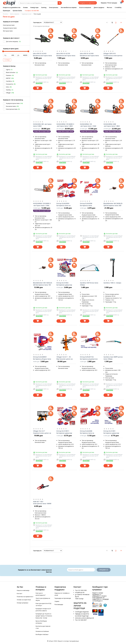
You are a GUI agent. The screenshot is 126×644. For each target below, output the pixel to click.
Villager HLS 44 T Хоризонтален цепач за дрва (42, 432)
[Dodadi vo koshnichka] (38, 88)
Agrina (8, 70)
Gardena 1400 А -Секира (112, 283)
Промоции (6, 11)
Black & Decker (11, 72)
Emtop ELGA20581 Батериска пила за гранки (64, 205)
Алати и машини (85, 7)
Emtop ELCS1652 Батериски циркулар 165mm (64, 284)
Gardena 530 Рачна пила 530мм (89, 284)
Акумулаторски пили (10, 28)
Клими (25, 7)
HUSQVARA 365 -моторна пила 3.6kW (42, 125)
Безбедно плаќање (42, 634)
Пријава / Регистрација (107, 3)
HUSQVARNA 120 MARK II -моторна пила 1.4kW (42, 204)
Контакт (20, 593)
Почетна (5, 14)
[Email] (81, 570)
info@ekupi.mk (80, 592)
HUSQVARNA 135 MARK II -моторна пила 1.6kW (65, 125)
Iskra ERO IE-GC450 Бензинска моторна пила (89, 55)
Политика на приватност (25, 597)
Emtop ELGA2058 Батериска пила (86, 204)
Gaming (44, 7)
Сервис (57, 601)
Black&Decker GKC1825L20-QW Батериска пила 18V (43, 284)
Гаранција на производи (63, 598)
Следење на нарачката (87, 3)
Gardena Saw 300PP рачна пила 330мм (113, 358)
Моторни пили (8, 31)
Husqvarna (10, 84)
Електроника (54, 7)
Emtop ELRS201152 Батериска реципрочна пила (89, 358)
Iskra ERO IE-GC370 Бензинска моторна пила (66, 55)
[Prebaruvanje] (60, 3)
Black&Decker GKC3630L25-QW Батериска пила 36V (113, 204)
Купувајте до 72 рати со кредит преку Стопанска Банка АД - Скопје (44, 616)
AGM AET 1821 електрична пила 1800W (42, 503)
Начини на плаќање (42, 631)
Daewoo (9, 75)
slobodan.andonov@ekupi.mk (84, 618)
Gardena (9, 81)
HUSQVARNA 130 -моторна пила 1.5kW (88, 125)
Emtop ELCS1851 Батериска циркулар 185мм (111, 432)
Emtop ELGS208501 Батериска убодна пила (42, 358)
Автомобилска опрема (69, 7)
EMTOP (8, 78)
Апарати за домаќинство (12, 7)
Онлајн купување (23, 603)
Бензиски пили (11, 106)
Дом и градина (99, 7)
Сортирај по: (37, 22)
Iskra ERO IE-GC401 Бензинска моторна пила (42, 55)
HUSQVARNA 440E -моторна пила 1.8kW (112, 125)
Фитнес (110, 7)
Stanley (8, 90)
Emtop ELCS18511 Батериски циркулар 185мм (64, 432)
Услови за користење (24, 600)
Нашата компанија (23, 590)
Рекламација (59, 604)
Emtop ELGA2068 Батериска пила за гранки (87, 432)
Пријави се (104, 570)
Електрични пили (9, 25)
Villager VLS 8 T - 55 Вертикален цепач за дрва (65, 358)
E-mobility (118, 7)
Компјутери (34, 7)
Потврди (7, 60)
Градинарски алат (27, 14)
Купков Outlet (17, 11)
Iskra (8, 87)
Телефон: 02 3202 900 (32, 11)
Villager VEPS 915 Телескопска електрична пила (113, 55)
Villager (8, 93)
